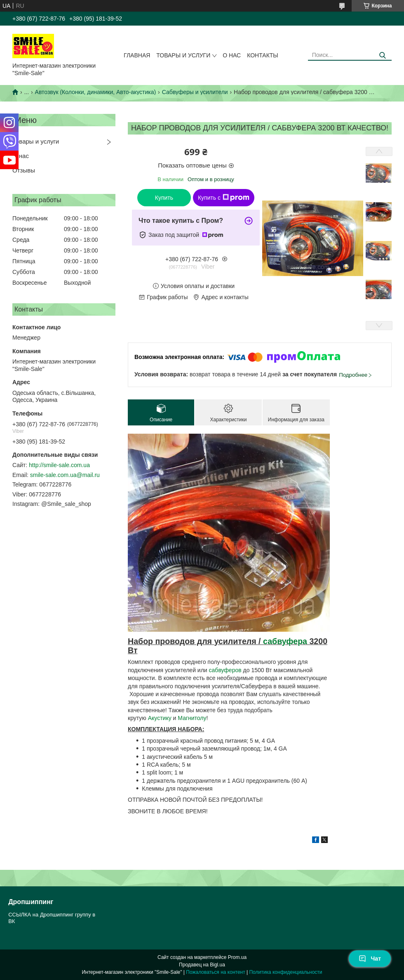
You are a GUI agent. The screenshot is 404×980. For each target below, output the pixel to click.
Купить (164, 198)
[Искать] (382, 55)
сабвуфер (283, 641)
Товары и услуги (183, 55)
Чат (370, 959)
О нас (232, 55)
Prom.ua (237, 957)
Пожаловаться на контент (215, 972)
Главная (137, 55)
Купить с (224, 198)
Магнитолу (192, 718)
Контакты (263, 55)
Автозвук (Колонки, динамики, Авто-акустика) (96, 92)
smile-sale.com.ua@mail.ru (65, 475)
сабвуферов (226, 670)
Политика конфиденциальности (285, 972)
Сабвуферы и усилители (195, 92)
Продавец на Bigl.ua (202, 965)
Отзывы (24, 170)
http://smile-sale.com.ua (59, 465)
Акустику (161, 718)
